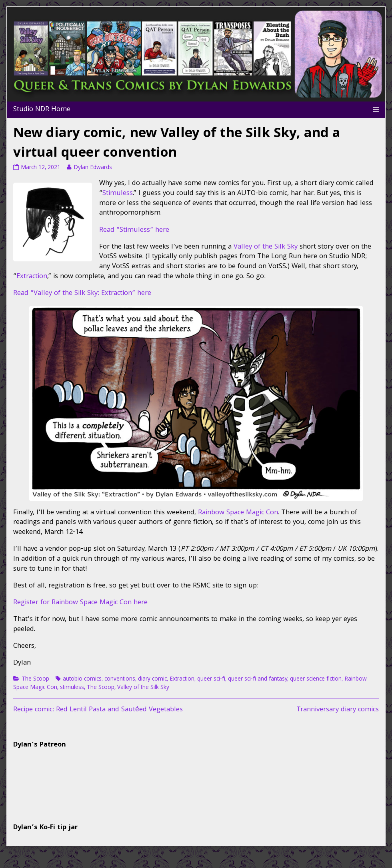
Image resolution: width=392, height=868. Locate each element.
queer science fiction (316, 679)
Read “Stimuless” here (134, 230)
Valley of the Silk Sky (266, 247)
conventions (120, 679)
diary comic (152, 679)
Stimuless (118, 194)
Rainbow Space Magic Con (238, 513)
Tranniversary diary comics (338, 710)
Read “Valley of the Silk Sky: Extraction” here (82, 294)
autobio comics (82, 679)
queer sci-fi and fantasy (258, 679)
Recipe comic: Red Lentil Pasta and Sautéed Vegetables (98, 710)
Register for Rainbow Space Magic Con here (80, 603)
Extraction (32, 277)
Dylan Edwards (93, 168)
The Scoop (35, 679)
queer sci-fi (211, 679)
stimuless (72, 688)
